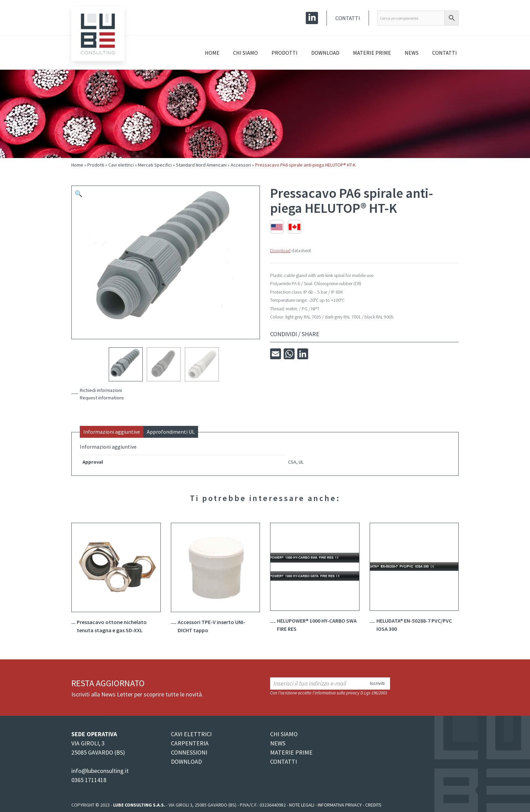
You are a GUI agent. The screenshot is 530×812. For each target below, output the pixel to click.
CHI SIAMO (284, 734)
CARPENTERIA (190, 743)
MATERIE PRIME (291, 752)
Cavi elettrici (121, 165)
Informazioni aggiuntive (112, 432)
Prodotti (285, 53)
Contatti (348, 18)
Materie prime (372, 53)
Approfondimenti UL (171, 432)
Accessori (241, 165)
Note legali (302, 805)
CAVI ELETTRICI (191, 734)
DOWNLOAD (186, 762)
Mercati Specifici (155, 165)
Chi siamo (245, 53)
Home (212, 53)
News (412, 53)
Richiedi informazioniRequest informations (102, 394)
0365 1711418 (89, 780)
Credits (373, 805)
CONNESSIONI (189, 752)
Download (325, 53)
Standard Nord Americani (201, 165)
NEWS (278, 743)
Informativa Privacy (340, 805)
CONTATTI (284, 762)
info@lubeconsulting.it (100, 771)
